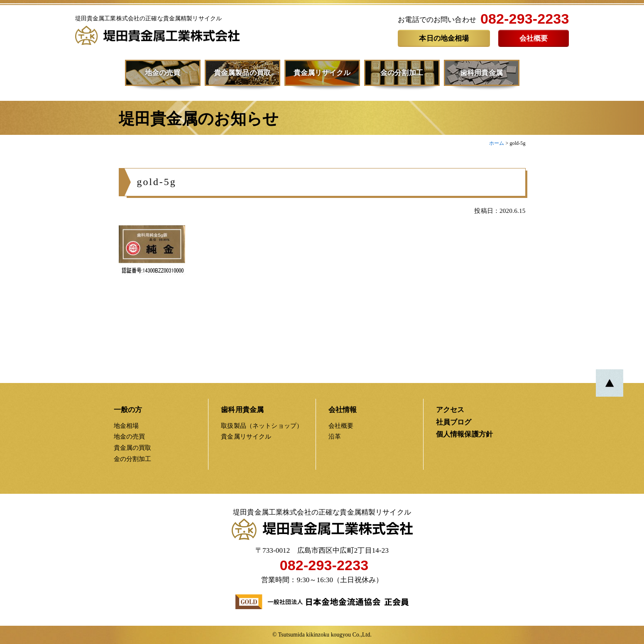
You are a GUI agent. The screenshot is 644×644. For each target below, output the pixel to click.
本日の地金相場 (444, 38)
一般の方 (128, 410)
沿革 (335, 436)
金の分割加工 (402, 73)
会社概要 (534, 38)
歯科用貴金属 (481, 73)
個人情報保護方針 (464, 434)
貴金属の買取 (133, 448)
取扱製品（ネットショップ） (262, 426)
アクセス (450, 410)
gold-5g (157, 185)
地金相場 (126, 426)
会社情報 (343, 410)
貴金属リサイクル (322, 73)
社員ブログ (454, 422)
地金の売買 (163, 73)
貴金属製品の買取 (242, 73)
